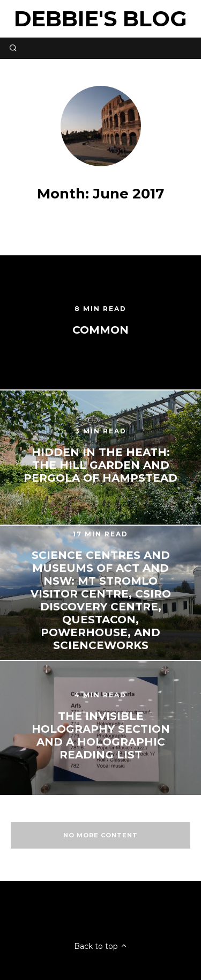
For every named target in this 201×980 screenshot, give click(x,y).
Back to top (101, 946)
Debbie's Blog (100, 19)
